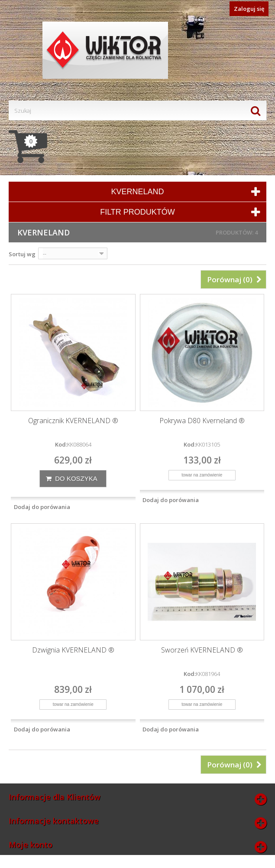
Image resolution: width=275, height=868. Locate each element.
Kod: (61, 444)
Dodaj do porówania (42, 507)
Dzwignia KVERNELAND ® (73, 650)
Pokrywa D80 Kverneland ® (202, 421)
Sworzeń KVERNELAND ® (202, 650)
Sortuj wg (22, 254)
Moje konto (31, 845)
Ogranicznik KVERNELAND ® (73, 421)
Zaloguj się (249, 9)
